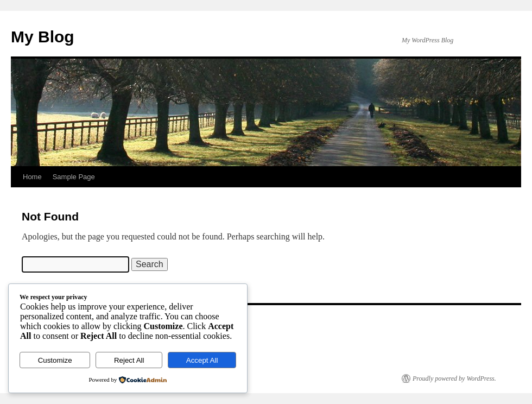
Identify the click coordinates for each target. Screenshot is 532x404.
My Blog (43, 37)
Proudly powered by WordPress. (454, 378)
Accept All (202, 360)
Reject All (129, 360)
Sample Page (74, 177)
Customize (55, 360)
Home (32, 177)
